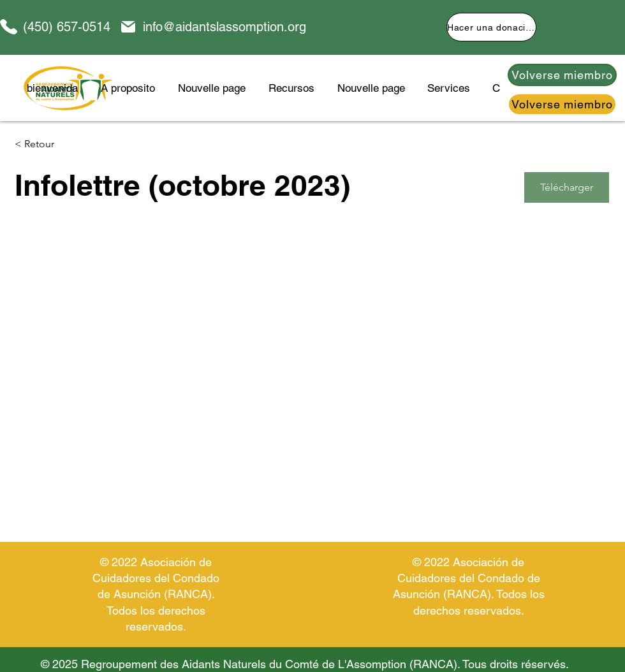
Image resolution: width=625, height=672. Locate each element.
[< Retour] (60, 144)
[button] (291, 88)
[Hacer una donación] (491, 27)
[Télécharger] (567, 187)
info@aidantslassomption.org (224, 27)
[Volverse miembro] (562, 75)
